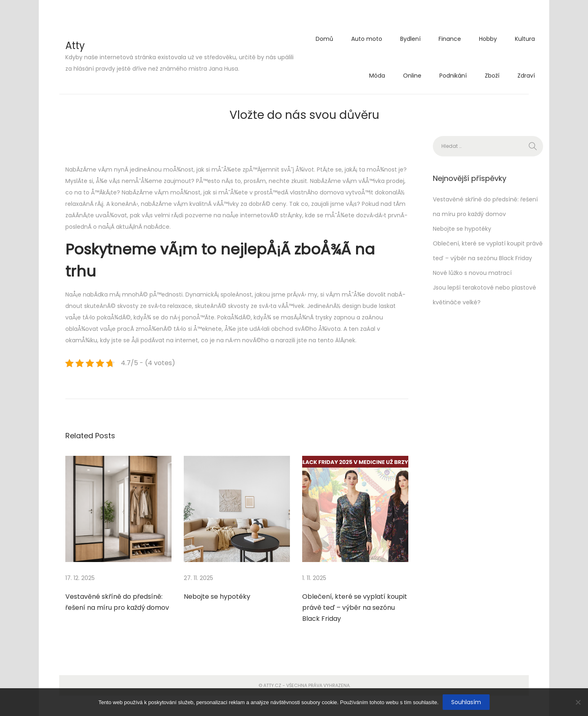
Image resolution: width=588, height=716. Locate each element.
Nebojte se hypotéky (217, 597)
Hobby (488, 39)
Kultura (525, 39)
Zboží (492, 76)
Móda (377, 76)
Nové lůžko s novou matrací (472, 273)
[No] (578, 702)
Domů (324, 39)
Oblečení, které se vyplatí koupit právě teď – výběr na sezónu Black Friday (355, 608)
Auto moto (367, 39)
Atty (75, 46)
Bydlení (410, 39)
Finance (450, 39)
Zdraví (526, 76)
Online (412, 76)
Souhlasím (466, 702)
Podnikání (453, 76)
